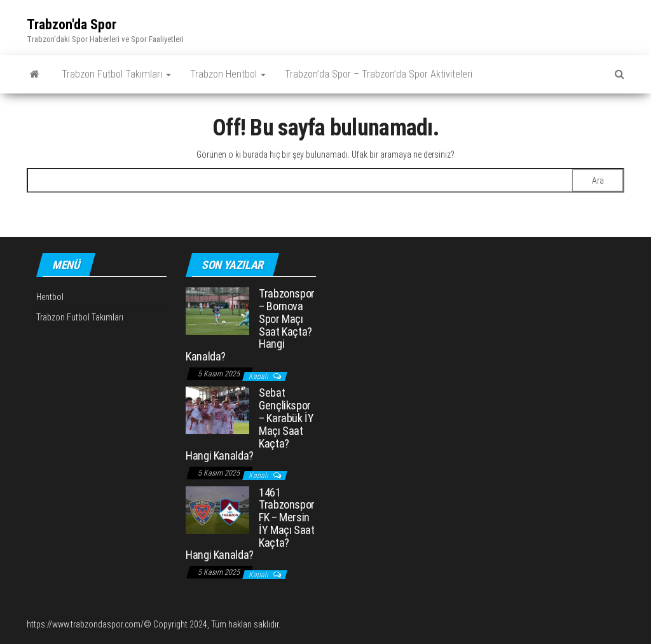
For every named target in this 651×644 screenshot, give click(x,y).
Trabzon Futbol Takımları (116, 74)
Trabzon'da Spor (72, 24)
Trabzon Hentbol (228, 74)
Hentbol (50, 297)
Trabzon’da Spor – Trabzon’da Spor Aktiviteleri (379, 74)
